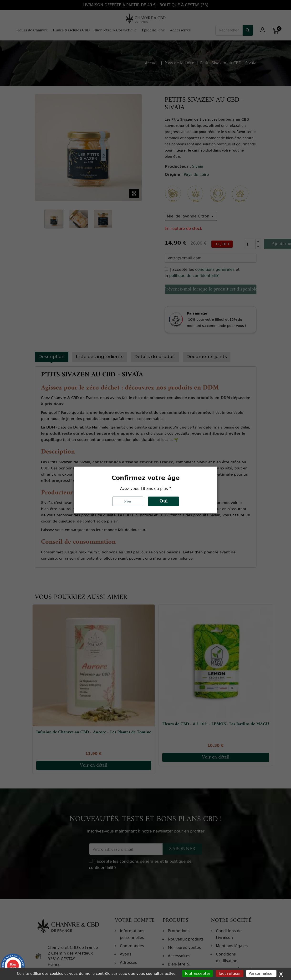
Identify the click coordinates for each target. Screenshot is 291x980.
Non (128, 501)
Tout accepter (197, 973)
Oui (163, 501)
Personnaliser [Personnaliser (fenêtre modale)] (261, 973)
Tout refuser (230, 973)
